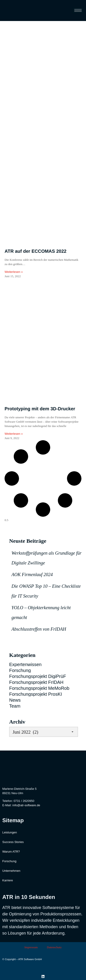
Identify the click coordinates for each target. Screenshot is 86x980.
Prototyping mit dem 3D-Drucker (40, 409)
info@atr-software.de (26, 805)
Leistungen (10, 832)
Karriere (8, 880)
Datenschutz (54, 947)
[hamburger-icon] (78, 10)
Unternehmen (11, 871)
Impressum (31, 947)
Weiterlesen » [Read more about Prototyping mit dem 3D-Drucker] (14, 434)
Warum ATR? (11, 852)
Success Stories (13, 842)
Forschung (9, 861)
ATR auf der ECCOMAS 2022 (36, 251)
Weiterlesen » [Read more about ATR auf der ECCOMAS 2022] (14, 272)
